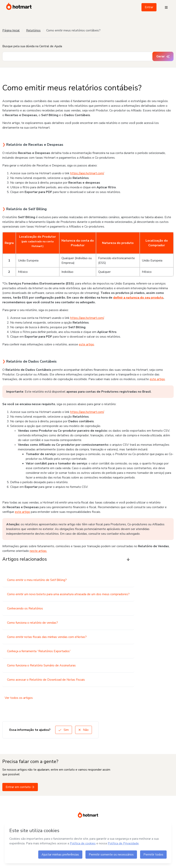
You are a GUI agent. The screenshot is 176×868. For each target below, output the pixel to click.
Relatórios (33, 30)
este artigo (86, 344)
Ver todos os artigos (19, 698)
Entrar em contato (20, 787)
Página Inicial (11, 30)
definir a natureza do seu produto (138, 298)
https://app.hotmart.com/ (87, 173)
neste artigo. (38, 551)
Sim (64, 730)
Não (84, 730)
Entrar (149, 7)
